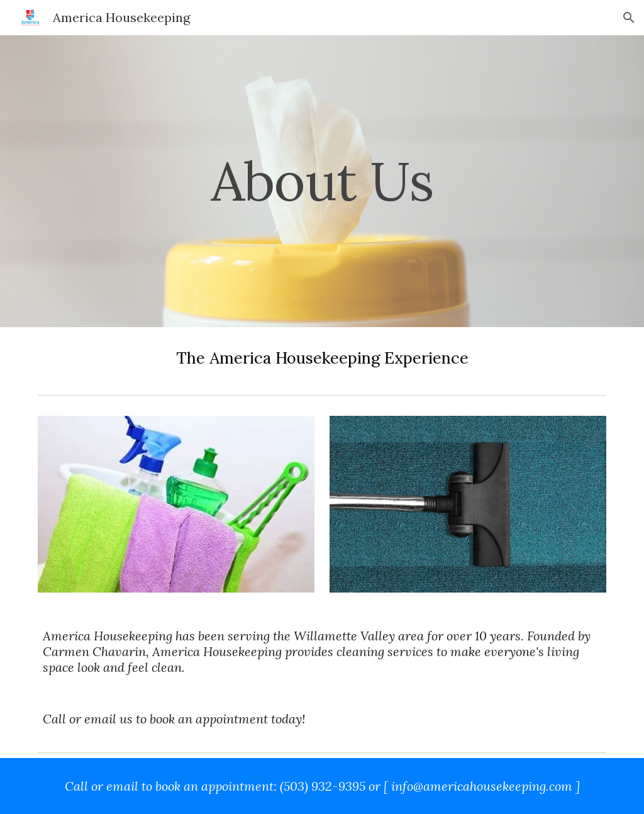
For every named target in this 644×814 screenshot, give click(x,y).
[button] (629, 18)
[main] (322, 181)
